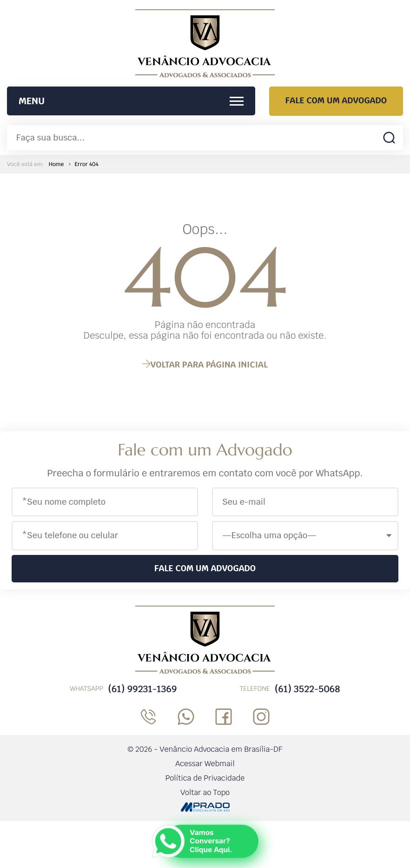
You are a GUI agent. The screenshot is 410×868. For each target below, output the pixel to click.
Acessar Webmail (205, 764)
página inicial (205, 365)
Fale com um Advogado (336, 101)
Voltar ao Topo (205, 792)
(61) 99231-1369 (142, 689)
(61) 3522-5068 (307, 689)
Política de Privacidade (205, 778)
